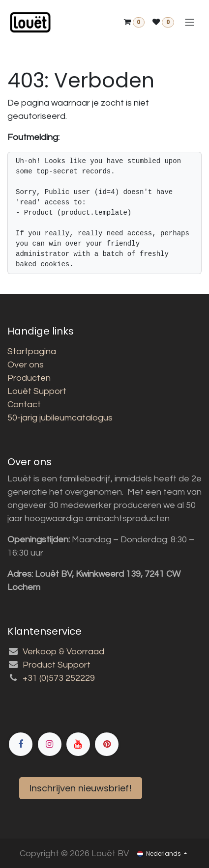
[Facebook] (108, 710)
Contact (24, 405)
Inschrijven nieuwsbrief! (81, 788)
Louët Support (37, 391)
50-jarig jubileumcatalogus (60, 418)
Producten (29, 378)
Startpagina (32, 351)
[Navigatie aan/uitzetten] (190, 22)
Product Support (57, 665)
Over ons (26, 365)
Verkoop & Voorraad (63, 652)
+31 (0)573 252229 (59, 678)
